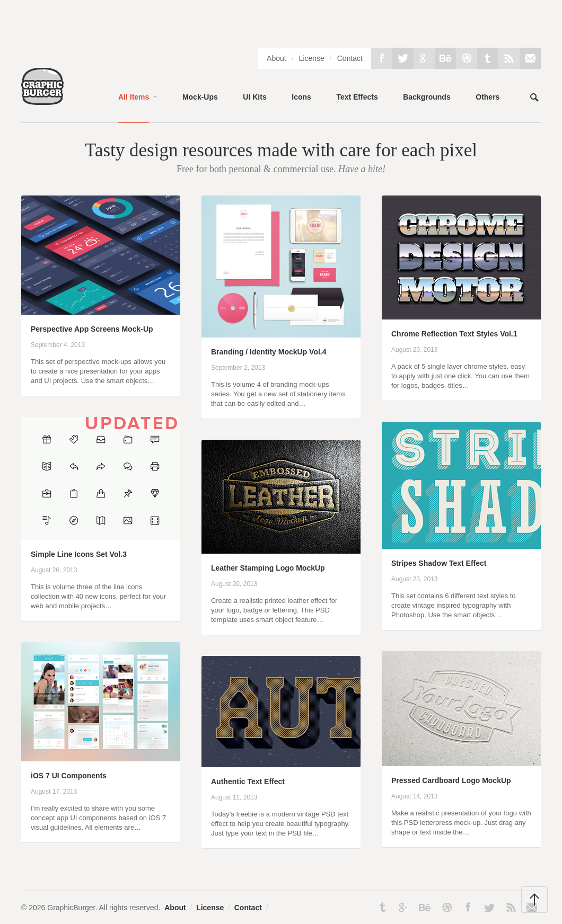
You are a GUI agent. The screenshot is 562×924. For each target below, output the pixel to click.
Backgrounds (427, 97)
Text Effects (357, 97)
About (276, 58)
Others (488, 97)
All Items (134, 97)
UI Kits (254, 97)
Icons (301, 97)
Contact (350, 58)
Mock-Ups (200, 97)
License (312, 58)
